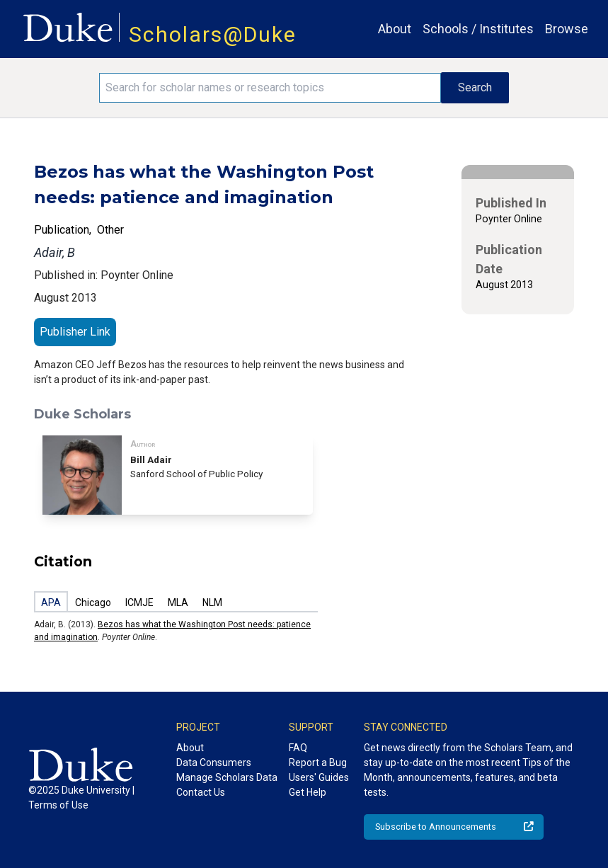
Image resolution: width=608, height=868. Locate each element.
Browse (567, 29)
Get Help (308, 792)
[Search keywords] (270, 88)
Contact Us (201, 792)
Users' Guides (319, 777)
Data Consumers (214, 763)
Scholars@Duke (213, 34)
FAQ (298, 748)
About (395, 29)
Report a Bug (318, 763)
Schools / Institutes (478, 29)
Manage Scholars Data (227, 777)
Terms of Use (58, 805)
